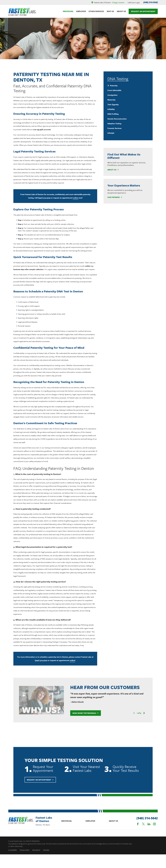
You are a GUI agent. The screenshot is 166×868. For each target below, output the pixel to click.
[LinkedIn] (149, 824)
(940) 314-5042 (150, 2)
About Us (113, 170)
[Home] (22, 11)
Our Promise (115, 197)
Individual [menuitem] (68, 11)
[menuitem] (128, 86)
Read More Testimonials (83, 713)
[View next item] (141, 713)
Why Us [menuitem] (110, 11)
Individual (67, 821)
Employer (90, 821)
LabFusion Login (134, 2)
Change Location (118, 2)
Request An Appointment (143, 11)
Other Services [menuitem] (96, 11)
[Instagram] (154, 824)
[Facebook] (138, 824)
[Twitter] (143, 824)
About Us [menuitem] (121, 11)
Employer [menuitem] (81, 11)
